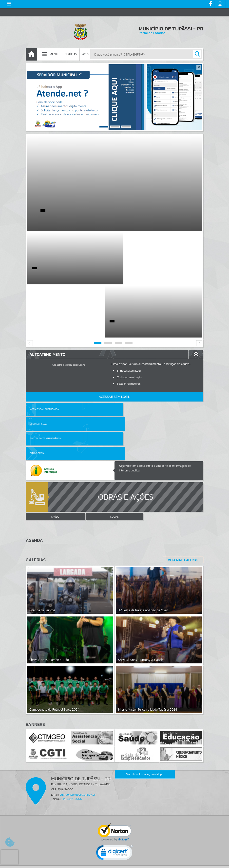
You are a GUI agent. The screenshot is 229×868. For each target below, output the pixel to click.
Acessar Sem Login (114, 344)
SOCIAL (114, 435)
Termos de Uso (115, 859)
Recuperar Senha (76, 312)
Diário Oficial (127, 371)
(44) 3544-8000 (72, 718)
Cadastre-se (59, 312)
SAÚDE (55, 435)
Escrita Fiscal (127, 356)
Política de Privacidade (114, 863)
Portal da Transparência (46, 371)
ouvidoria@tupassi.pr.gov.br (77, 713)
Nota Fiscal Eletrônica (44, 356)
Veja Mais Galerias (181, 478)
